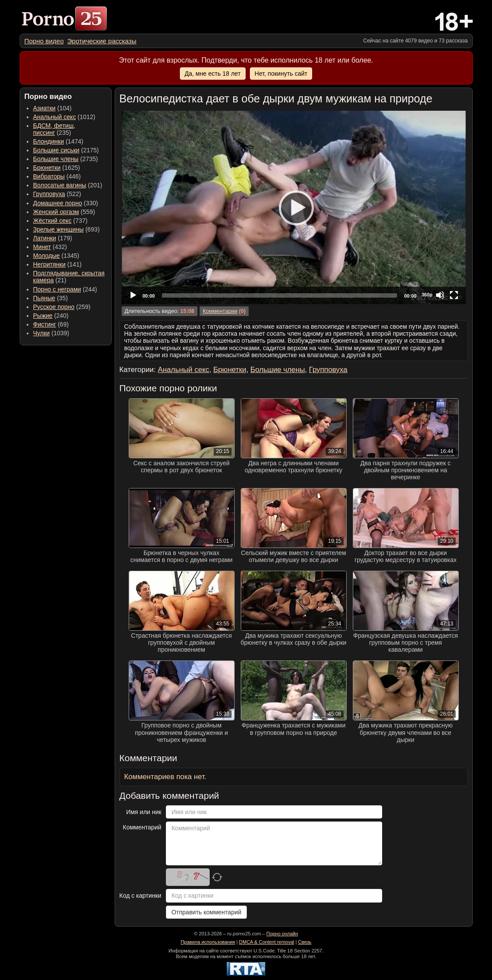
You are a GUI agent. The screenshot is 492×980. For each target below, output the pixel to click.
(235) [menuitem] (54, 129)
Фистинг (45, 324)
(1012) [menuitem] (64, 117)
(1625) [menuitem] (57, 168)
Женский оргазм (56, 212)
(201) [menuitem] (68, 185)
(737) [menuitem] (60, 221)
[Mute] (440, 295)
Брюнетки (47, 168)
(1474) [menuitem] (58, 141)
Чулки (42, 333)
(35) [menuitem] (51, 298)
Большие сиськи (56, 150)
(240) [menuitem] (51, 316)
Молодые (47, 256)
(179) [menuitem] (53, 238)
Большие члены (56, 159)
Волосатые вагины (60, 185)
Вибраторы (49, 176)
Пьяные (44, 298)
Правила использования (208, 942)
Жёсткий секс (53, 221)
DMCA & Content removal (267, 942)
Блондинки (49, 141)
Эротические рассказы (102, 41)
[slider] (280, 295)
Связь (305, 942)
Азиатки (44, 108)
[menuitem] (44, 41)
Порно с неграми (57, 289)
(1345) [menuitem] (56, 256)
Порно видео (44, 41)
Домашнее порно (58, 203)
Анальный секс (55, 117)
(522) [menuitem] (57, 194)
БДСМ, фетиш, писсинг (54, 129)
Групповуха (49, 194)
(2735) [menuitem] (66, 159)
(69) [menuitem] (51, 324)
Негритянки (49, 264)
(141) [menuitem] (58, 264)
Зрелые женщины (59, 229)
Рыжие (43, 316)
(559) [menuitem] (64, 212)
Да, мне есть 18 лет (213, 74)
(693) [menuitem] (67, 229)
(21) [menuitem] (69, 277)
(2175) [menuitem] (66, 150)
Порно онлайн (282, 934)
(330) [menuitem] (66, 203)
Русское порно (54, 307)
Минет (42, 247)
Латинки (45, 238)
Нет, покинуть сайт (281, 74)
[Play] (294, 207)
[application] (294, 207)
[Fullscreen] (454, 295)
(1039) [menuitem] (51, 333)
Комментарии (220, 311)
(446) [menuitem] (57, 176)
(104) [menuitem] (53, 108)
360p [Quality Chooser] (427, 295)
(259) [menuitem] (62, 307)
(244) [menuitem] (65, 289)
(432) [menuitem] (50, 247)
